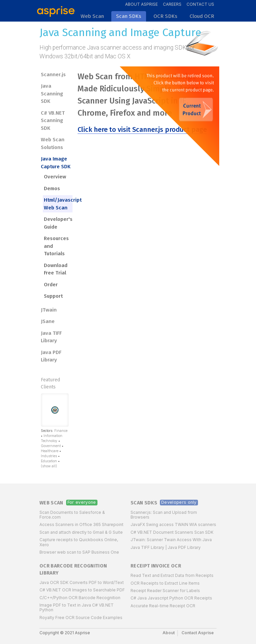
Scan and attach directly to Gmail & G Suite (81, 532)
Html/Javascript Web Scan (58, 204)
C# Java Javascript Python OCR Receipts (171, 598)
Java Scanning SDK (52, 94)
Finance (61, 431)
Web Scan (51, 503)
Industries (49, 456)
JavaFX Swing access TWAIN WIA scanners (173, 524)
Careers (172, 4)
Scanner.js (53, 75)
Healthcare (50, 451)
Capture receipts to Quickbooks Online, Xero (79, 542)
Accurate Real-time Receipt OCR (163, 606)
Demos (52, 188)
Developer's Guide (58, 223)
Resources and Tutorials (56, 246)
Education (49, 461)
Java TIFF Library (51, 337)
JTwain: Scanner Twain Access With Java (171, 540)
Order (51, 285)
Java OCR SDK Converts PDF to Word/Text (82, 582)
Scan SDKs (144, 503)
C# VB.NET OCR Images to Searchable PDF (82, 590)
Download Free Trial (56, 269)
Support (53, 296)
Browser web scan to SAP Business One (79, 552)
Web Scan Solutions (53, 143)
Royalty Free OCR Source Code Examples (81, 618)
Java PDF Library (51, 356)
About (169, 633)
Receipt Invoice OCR (156, 566)
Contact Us (200, 4)
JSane (48, 321)
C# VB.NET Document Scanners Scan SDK (172, 532)
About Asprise (141, 4)
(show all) (49, 466)
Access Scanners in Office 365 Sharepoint (81, 524)
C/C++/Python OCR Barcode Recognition (80, 598)
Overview (55, 177)
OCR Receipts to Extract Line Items (165, 583)
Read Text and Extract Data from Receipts (172, 575)
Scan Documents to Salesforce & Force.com (72, 515)
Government (51, 446)
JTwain (49, 310)
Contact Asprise (198, 633)
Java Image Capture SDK (56, 163)
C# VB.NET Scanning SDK (53, 121)
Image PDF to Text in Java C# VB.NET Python (77, 607)
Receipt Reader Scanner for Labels (165, 591)
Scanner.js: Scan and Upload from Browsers (164, 515)
